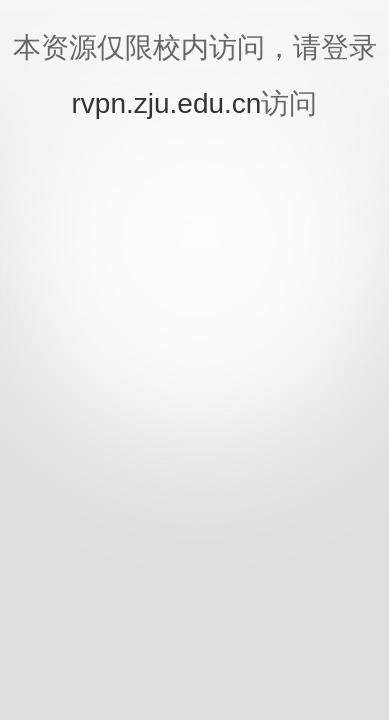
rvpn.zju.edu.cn (167, 103)
